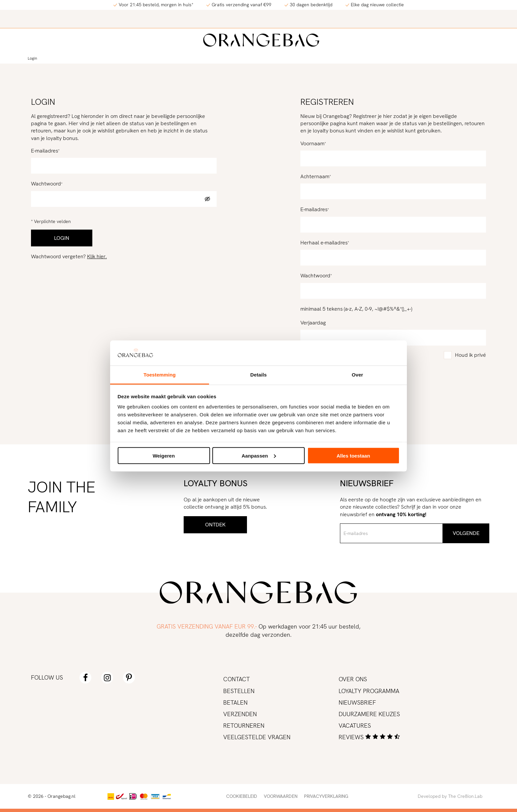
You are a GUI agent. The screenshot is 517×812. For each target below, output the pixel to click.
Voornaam (312, 143)
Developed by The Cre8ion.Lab (450, 796)
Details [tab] (258, 375)
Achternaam (315, 176)
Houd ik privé (471, 355)
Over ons (353, 679)
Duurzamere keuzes (369, 714)
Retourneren (244, 726)
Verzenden (240, 714)
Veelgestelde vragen (257, 737)
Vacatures (355, 726)
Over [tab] (358, 375)
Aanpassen (259, 455)
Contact (237, 679)
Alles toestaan (353, 455)
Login (32, 58)
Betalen (235, 702)
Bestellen (239, 691)
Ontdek (215, 525)
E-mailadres (45, 151)
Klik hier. (97, 256)
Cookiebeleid (242, 796)
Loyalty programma (369, 691)
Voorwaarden (281, 796)
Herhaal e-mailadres (324, 243)
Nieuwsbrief (357, 702)
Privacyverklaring (326, 796)
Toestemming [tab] (160, 375)
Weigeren (164, 455)
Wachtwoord (46, 184)
